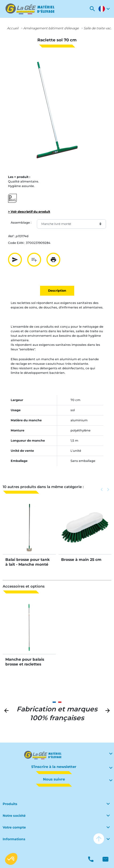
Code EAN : (17, 243)
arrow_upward (99, 839)
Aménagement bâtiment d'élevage (51, 28)
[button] (92, 9)
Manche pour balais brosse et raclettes (25, 662)
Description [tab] (57, 291)
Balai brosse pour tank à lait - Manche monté (27, 562)
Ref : (11, 236)
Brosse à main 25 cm (81, 560)
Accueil (13, 28)
